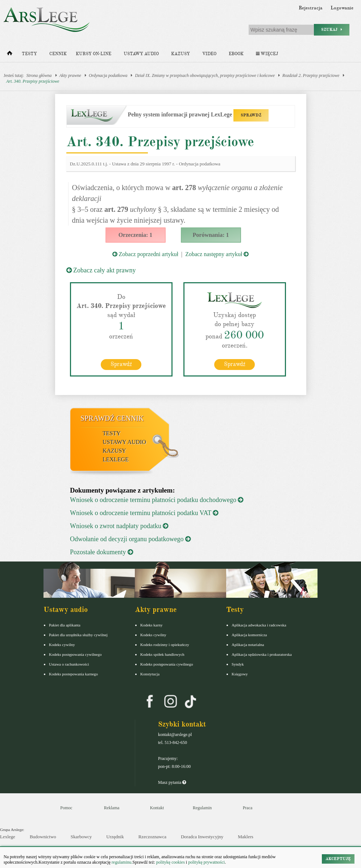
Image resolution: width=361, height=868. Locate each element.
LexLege (116, 459)
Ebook (236, 54)
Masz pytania (172, 782)
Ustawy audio (141, 54)
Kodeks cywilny (62, 645)
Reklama (112, 808)
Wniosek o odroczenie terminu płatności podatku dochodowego (157, 500)
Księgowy (240, 674)
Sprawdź (121, 364)
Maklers (246, 836)
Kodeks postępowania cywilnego (75, 654)
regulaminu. (122, 862)
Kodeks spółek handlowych (162, 654)
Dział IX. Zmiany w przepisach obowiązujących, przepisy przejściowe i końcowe (205, 75)
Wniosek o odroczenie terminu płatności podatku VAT (144, 513)
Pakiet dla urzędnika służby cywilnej (78, 635)
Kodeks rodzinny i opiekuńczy (165, 645)
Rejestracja (311, 8)
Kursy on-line (94, 54)
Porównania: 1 (211, 235)
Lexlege (8, 836)
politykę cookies (171, 862)
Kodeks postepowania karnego (73, 674)
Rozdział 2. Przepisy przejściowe (311, 75)
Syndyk (238, 664)
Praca (248, 808)
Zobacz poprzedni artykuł (145, 254)
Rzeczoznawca (152, 836)
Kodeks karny (151, 625)
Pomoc (66, 808)
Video (209, 54)
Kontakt (157, 808)
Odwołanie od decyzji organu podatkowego (130, 539)
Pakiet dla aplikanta (65, 625)
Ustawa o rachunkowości (69, 664)
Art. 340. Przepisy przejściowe (33, 81)
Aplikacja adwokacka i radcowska (259, 625)
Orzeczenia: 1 (136, 235)
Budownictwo (43, 836)
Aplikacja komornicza (249, 635)
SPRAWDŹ (251, 115)
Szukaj (332, 30)
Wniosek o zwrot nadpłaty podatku (119, 526)
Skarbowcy (81, 836)
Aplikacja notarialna (248, 645)
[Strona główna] (10, 55)
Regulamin (202, 808)
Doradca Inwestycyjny (202, 836)
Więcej (267, 54)
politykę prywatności (206, 862)
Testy (29, 54)
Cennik (58, 54)
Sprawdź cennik (112, 418)
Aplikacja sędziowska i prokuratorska (262, 654)
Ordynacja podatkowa (108, 75)
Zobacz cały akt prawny (101, 270)
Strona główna (39, 75)
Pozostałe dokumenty (101, 552)
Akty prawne (70, 75)
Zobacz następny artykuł (217, 254)
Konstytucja (150, 674)
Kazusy (180, 54)
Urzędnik (115, 836)
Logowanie (342, 8)
